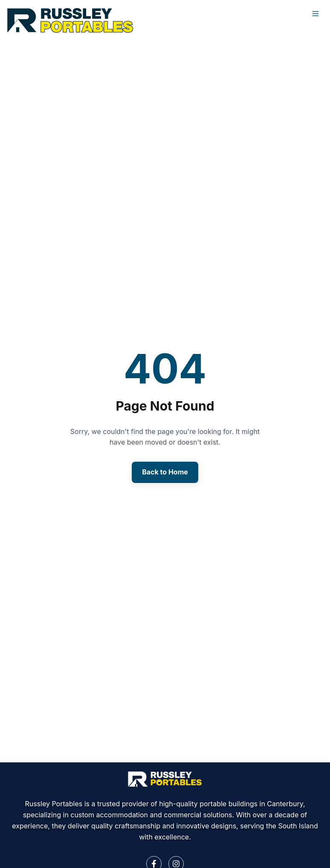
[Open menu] (316, 14)
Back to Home (165, 472)
